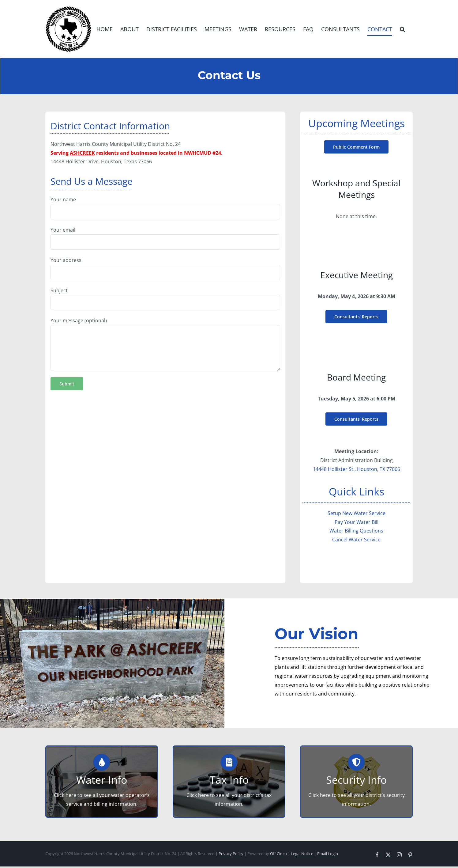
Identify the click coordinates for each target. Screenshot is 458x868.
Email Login (328, 854)
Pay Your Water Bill (357, 522)
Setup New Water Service (357, 513)
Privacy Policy (231, 854)
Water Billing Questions (356, 531)
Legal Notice (302, 854)
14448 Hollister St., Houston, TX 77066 (357, 469)
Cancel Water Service (356, 540)
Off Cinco (278, 854)
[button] (402, 29)
